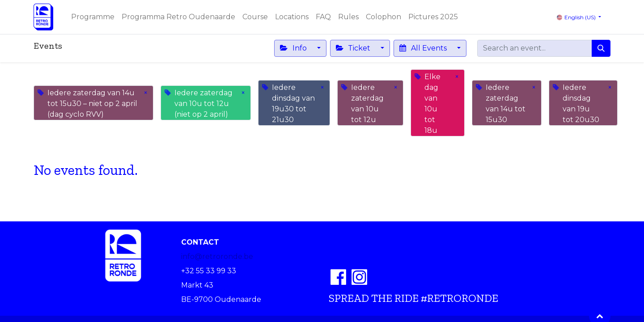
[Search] (601, 48)
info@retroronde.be (217, 256)
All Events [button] (424, 48)
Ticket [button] (354, 48)
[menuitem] (93, 17)
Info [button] (294, 48)
